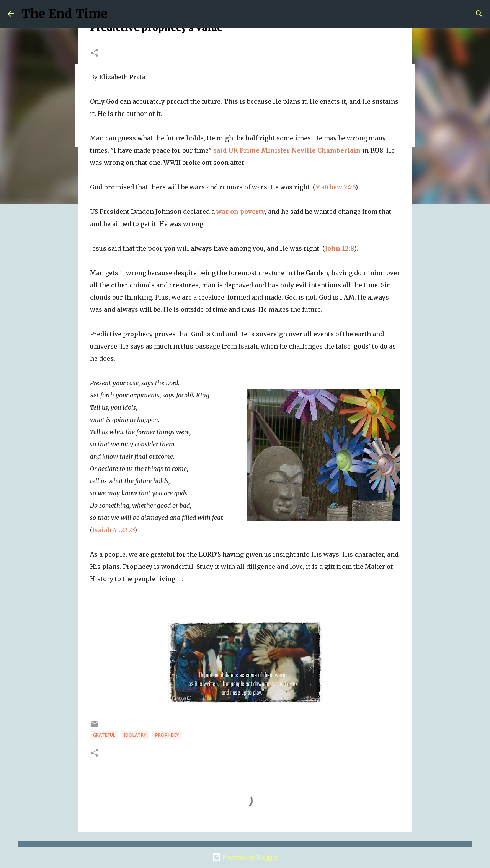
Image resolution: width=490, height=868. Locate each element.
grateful (104, 735)
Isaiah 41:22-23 (113, 530)
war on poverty (241, 212)
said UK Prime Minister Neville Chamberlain (287, 150)
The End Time (65, 14)
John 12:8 (340, 248)
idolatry (135, 735)
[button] (95, 53)
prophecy (167, 735)
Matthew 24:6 (335, 187)
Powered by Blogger (245, 857)
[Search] (479, 14)
